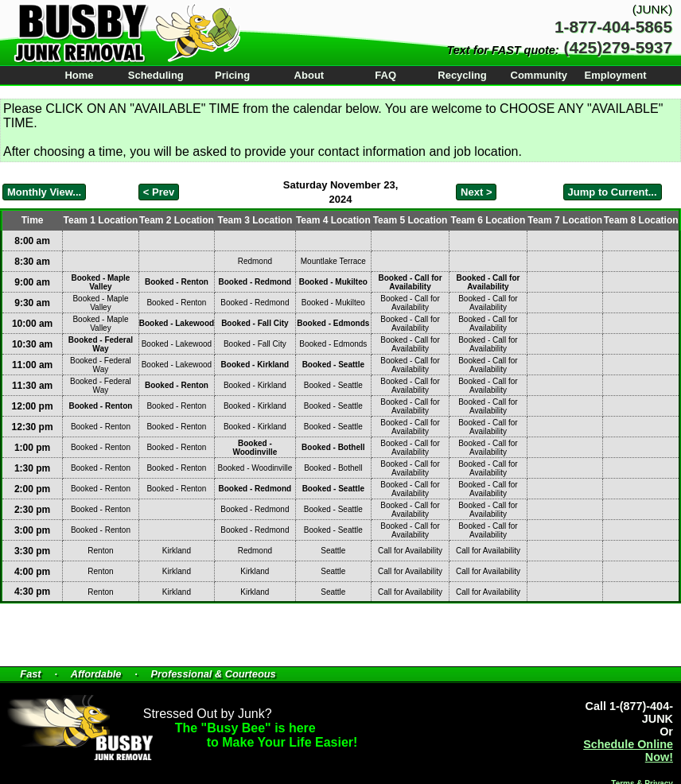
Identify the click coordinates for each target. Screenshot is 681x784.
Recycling (462, 75)
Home (79, 75)
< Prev (159, 192)
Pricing (232, 75)
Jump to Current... (613, 192)
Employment (616, 75)
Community (539, 75)
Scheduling (156, 75)
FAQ (385, 75)
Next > (476, 192)
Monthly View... (44, 192)
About (309, 75)
